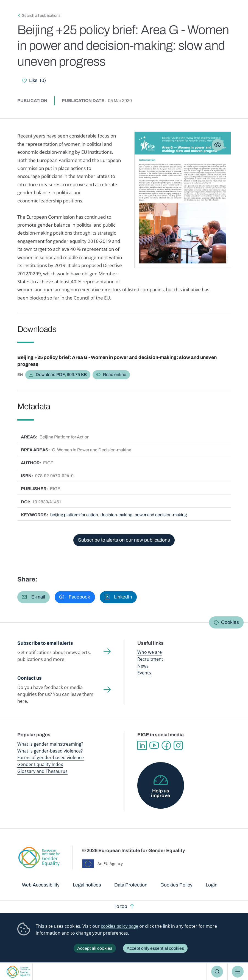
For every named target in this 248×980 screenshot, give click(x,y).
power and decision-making (162, 515)
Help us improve (161, 793)
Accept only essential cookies (155, 948)
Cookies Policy (176, 885)
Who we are (150, 652)
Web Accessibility (41, 885)
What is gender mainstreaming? (50, 743)
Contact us (30, 678)
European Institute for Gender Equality (18, 972)
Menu (238, 972)
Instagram (179, 745)
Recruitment (150, 659)
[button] (34, 597)
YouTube (154, 745)
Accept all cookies (95, 948)
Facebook (167, 745)
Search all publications (41, 16)
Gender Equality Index (40, 764)
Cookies (230, 622)
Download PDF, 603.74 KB (61, 374)
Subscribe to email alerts (45, 643)
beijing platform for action (75, 515)
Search (217, 972)
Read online (115, 374)
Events (144, 673)
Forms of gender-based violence (51, 757)
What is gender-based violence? (50, 750)
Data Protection (131, 885)
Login (212, 885)
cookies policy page (120, 926)
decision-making (117, 515)
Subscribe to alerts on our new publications (124, 540)
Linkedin (142, 745)
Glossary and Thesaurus (42, 771)
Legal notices (87, 885)
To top (120, 906)
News (143, 666)
